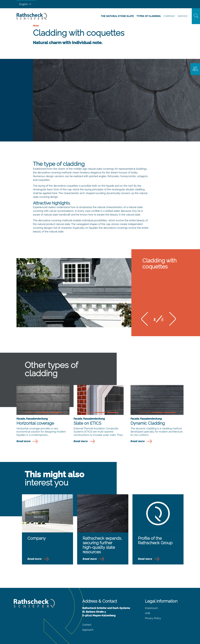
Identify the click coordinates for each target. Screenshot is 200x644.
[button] (145, 320)
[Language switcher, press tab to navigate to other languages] (26, 4)
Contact (87, 625)
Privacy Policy (153, 618)
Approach (88, 630)
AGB (147, 613)
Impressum (151, 608)
